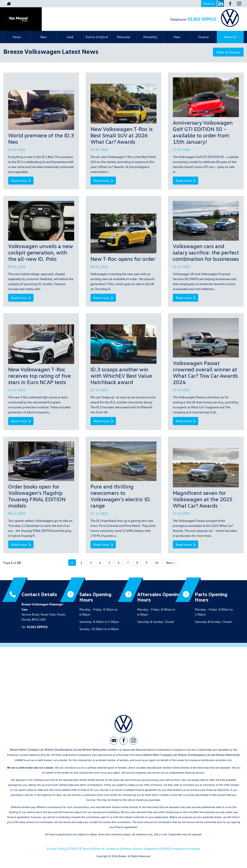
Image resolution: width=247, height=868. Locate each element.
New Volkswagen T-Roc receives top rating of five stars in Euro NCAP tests (39, 376)
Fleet (177, 37)
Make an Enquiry (227, 53)
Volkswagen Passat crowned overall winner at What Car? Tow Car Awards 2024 (205, 373)
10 (157, 564)
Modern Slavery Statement (140, 850)
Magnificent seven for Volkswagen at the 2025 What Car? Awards (203, 500)
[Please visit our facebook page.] (230, 4)
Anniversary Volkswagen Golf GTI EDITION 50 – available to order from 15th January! (203, 132)
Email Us (209, 3)
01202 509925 (202, 19)
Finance (203, 37)
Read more (22, 180)
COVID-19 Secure (79, 850)
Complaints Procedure (185, 850)
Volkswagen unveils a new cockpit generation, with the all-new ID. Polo (40, 252)
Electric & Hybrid (97, 37)
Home (17, 37)
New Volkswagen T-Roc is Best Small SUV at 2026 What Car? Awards (122, 135)
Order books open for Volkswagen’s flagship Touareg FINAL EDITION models (37, 497)
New (43, 37)
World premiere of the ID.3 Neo (41, 138)
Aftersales (124, 37)
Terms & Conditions (106, 850)
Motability (150, 37)
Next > (170, 564)
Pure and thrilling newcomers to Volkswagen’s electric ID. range (121, 497)
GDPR (164, 850)
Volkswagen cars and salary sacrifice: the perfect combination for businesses (206, 252)
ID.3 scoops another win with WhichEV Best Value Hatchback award (121, 376)
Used (70, 37)
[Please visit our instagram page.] (239, 4)
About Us (230, 37)
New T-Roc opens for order (123, 259)
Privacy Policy (56, 850)
